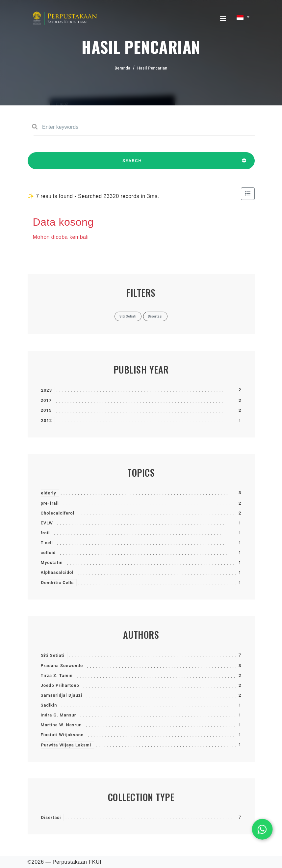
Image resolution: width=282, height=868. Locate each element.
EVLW (47, 523)
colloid (48, 553)
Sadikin (49, 705)
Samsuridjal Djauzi (62, 695)
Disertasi (51, 817)
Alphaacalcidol (57, 572)
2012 (47, 420)
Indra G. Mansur (59, 715)
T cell (47, 543)
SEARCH (132, 164)
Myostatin (52, 562)
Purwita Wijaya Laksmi (66, 745)
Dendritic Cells (58, 583)
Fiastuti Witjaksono (62, 735)
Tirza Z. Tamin (57, 675)
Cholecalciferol (58, 513)
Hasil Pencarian (152, 68)
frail (45, 533)
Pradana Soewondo (62, 666)
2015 (46, 410)
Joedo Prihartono (60, 685)
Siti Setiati (53, 655)
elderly (49, 493)
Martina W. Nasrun (61, 725)
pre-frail (50, 503)
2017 (46, 400)
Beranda (122, 68)
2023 (47, 390)
